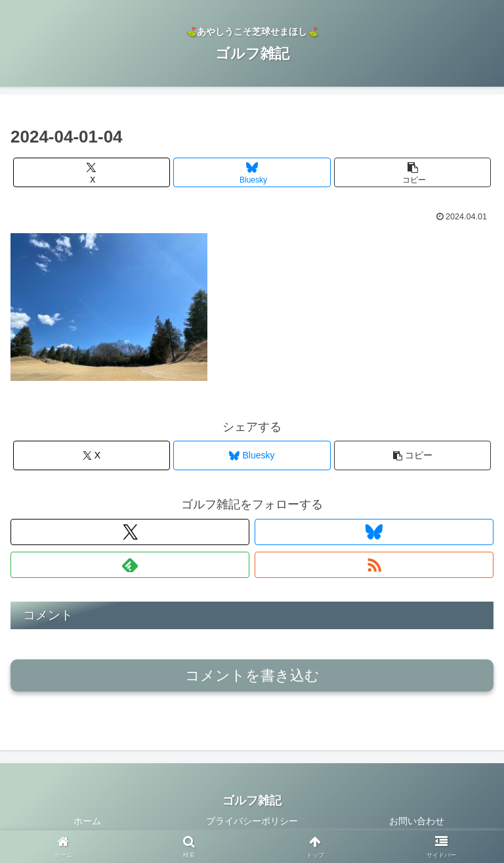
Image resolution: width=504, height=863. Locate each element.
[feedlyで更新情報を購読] (130, 565)
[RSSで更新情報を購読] (374, 565)
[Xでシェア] (92, 172)
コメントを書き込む (252, 675)
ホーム (87, 821)
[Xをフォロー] (130, 532)
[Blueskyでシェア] (252, 172)
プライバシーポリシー (252, 821)
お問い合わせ (417, 821)
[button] (412, 172)
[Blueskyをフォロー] (374, 532)
